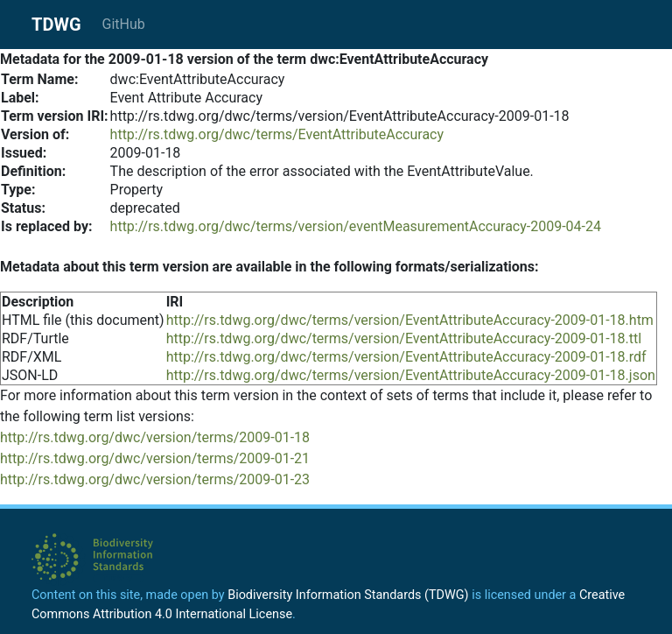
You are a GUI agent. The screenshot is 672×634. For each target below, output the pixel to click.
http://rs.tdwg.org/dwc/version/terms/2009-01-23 (155, 479)
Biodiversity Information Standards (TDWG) (348, 595)
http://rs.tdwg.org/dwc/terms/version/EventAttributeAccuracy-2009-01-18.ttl (404, 338)
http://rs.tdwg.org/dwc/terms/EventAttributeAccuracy (277, 134)
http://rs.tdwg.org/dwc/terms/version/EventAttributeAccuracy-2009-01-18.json (411, 375)
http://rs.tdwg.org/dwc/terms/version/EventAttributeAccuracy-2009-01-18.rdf (406, 357)
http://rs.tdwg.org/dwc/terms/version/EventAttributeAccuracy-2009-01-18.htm (410, 320)
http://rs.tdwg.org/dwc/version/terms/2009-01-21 (155, 458)
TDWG (56, 25)
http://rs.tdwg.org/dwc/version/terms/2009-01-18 (155, 437)
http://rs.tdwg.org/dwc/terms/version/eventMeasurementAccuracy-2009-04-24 (356, 226)
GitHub (124, 24)
